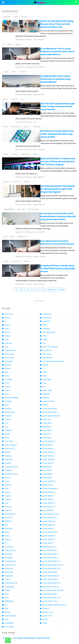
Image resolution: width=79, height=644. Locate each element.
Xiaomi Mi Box (48, 391)
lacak (7, 435)
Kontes (7, 428)
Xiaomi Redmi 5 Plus (50, 479)
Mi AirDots (8, 464)
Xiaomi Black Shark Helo (51, 362)
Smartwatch (47, 264)
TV (44, 315)
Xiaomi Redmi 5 (48, 475)
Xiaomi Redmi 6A (49, 486)
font (6, 370)
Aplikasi (14, 61)
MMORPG (8, 468)
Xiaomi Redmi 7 (48, 489)
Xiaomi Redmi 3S (49, 449)
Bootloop (8, 311)
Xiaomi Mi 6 (47, 373)
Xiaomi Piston (48, 431)
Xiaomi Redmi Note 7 (50, 540)
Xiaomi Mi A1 (47, 384)
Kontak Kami (44, 634)
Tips (22, 82)
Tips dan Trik (47, 297)
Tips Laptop (17, 148)
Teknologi (24, 17)
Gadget (16, 17)
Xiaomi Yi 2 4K (48, 559)
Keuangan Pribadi (11, 420)
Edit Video (15, 126)
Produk (7, 526)
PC (6, 489)
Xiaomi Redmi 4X (49, 471)
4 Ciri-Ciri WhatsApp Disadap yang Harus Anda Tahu (32, 593)
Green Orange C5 (11, 391)
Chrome (7, 333)
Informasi (8, 402)
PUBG (7, 540)
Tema (45, 282)
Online (7, 482)
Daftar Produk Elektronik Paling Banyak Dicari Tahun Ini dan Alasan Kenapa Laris (46, 23)
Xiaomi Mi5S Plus (49, 428)
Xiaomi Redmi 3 (48, 446)
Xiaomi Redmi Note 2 (50, 500)
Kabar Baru (9, 406)
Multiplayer (9, 475)
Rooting (7, 559)
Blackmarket (9, 304)
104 (44, 236)
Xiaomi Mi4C (47, 413)
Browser (8, 315)
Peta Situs (10, 634)
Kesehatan (8, 417)
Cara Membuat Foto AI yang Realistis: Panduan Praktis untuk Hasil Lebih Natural (47, 44)
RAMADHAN (9, 548)
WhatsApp (46, 340)
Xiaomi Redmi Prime (50, 548)
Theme (45, 286)
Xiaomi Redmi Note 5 (50, 526)
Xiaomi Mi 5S (47, 370)
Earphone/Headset (11, 344)
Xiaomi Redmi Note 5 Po (51, 530)
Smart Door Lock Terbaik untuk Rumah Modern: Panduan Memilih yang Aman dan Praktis (47, 175)
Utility (45, 322)
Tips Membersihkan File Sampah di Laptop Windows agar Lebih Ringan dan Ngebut (45, 154)
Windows (26, 148)
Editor (7, 351)
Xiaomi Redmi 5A (49, 482)
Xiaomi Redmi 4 (48, 457)
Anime (7, 275)
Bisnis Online (9, 300)
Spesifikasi (46, 268)
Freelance (8, 377)
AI (4, 39)
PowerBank (9, 522)
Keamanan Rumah (9, 170)
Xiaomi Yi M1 (47, 562)
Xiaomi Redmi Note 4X (51, 522)
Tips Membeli (37, 104)
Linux (7, 449)
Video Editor (47, 326)
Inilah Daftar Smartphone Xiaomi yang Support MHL (32, 619)
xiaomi (45, 351)
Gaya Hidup (9, 388)
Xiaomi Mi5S (47, 424)
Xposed (45, 566)
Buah (7, 319)
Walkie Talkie (47, 337)
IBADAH (8, 399)
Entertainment (10, 359)
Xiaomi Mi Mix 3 (48, 402)
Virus (44, 329)
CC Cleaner (9, 326)
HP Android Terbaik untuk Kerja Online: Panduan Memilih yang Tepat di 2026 (47, 110)
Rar (6, 551)
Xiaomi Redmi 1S (49, 439)
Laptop (6, 82)
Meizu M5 (8, 457)
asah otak (8, 290)
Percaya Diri (9, 515)
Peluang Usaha (10, 497)
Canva (5, 192)
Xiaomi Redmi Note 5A (51, 533)
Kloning (7, 424)
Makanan (8, 453)
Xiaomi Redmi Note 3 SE (51, 515)
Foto (6, 373)
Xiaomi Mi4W (47, 420)
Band (7, 293)
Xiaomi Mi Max (48, 395)
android (6, 61)
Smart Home (21, 170)
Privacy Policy (57, 634)
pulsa (7, 544)
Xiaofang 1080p (48, 348)
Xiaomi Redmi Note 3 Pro (52, 508)
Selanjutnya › (52, 236)
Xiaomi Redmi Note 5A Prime (53, 537)
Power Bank (9, 519)
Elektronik (7, 17)
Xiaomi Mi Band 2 (49, 388)
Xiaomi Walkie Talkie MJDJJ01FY (55, 551)
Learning (8, 446)
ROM (6, 555)
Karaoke (8, 410)
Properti (7, 537)
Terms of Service (23, 634)
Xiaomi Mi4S (47, 417)
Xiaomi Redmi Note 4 (50, 519)
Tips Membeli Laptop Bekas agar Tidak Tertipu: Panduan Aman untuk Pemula (47, 88)
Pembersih (8, 500)
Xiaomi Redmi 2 (48, 442)
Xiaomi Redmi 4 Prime (51, 460)
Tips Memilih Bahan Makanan (53, 308)
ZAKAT (45, 569)
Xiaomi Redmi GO (49, 493)
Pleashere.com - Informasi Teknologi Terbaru (46, 641)
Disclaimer (69, 634)
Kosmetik (8, 431)
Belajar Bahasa (10, 297)
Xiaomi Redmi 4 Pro (50, 464)
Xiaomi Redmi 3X (49, 453)
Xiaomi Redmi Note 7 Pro (52, 544)
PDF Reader (9, 493)
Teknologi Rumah (33, 170)
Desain (10, 39)
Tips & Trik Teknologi (50, 293)
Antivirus (8, 279)
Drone (7, 340)
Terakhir (62, 236)
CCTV (7, 329)
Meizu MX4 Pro (10, 460)
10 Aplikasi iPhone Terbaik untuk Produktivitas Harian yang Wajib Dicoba (47, 219)
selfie (7, 566)
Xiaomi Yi (46, 555)
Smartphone (47, 260)
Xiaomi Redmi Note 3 (50, 504)
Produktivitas (16, 104)
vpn (44, 333)
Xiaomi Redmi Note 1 (50, 497)
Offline (7, 479)
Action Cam (9, 260)
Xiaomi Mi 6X (47, 377)
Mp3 (6, 471)
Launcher (8, 442)
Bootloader (9, 308)
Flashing (8, 366)
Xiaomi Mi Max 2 (49, 399)
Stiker (45, 271)
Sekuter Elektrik (10, 562)
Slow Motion (9, 569)
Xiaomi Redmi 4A (49, 468)
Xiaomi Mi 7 (47, 380)
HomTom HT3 (10, 395)
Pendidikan (9, 504)
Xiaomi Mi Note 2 (49, 406)
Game (7, 384)
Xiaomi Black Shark (50, 355)
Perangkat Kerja (10, 508)
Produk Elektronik (11, 530)
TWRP (45, 319)
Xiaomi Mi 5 (47, 366)
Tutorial (45, 311)
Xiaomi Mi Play (48, 410)
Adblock (8, 264)
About (34, 634)
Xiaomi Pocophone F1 (51, 435)
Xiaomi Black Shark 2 (50, 359)
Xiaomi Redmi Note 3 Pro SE (53, 511)
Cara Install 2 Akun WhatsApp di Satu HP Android (31, 584)
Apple (7, 286)
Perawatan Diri (10, 511)
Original (7, 486)
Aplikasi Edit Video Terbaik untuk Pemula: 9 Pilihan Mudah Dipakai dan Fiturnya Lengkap (49, 132)
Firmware (8, 362)
